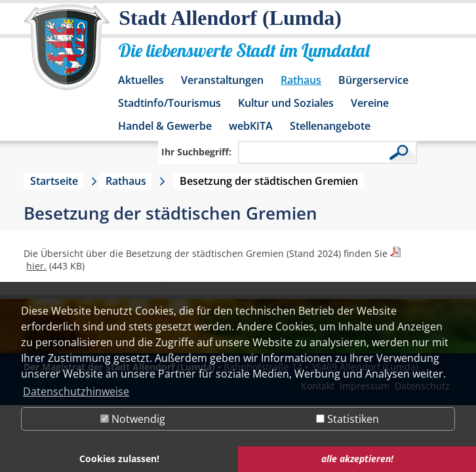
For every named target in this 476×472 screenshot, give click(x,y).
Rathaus (301, 80)
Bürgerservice (373, 80)
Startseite (54, 181)
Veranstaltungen (222, 80)
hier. (36, 266)
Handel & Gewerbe (165, 126)
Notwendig (133, 419)
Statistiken (347, 419)
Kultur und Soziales (286, 103)
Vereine (370, 103)
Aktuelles (141, 80)
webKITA (251, 126)
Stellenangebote (330, 126)
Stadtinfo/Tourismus (169, 103)
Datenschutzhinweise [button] (76, 391)
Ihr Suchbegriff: (196, 152)
